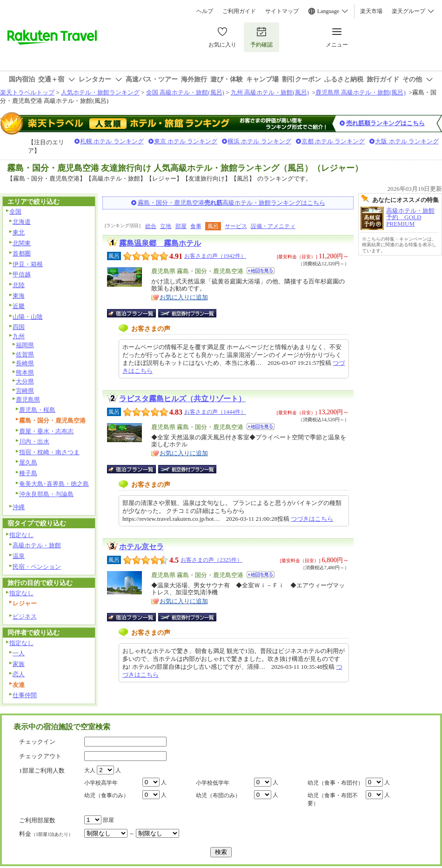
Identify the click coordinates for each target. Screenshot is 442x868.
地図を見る (261, 271)
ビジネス (25, 616)
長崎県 (25, 363)
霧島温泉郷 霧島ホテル (160, 243)
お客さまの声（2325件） (211, 560)
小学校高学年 (101, 783)
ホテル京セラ (141, 547)
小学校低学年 (213, 783)
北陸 (19, 285)
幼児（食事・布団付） (335, 783)
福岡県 (25, 345)
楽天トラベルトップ (27, 92)
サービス (236, 226)
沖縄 (19, 507)
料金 (46, 834)
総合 (151, 226)
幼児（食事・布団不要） (333, 799)
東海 (19, 296)
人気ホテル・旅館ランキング (100, 92)
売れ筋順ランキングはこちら (385, 123)
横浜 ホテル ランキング (259, 141)
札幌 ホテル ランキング (112, 141)
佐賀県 (25, 354)
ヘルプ (205, 11)
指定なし (21, 535)
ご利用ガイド (239, 11)
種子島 (28, 473)
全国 (15, 212)
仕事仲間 (25, 695)
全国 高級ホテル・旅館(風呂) (185, 92)
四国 (19, 327)
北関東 (22, 243)
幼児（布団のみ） (218, 795)
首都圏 (22, 253)
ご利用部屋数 (37, 820)
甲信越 (22, 274)
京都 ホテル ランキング (333, 141)
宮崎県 (25, 391)
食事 (196, 226)
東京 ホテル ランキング (186, 141)
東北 (19, 232)
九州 (19, 336)
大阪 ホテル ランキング (407, 141)
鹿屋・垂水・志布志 (46, 431)
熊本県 (25, 373)
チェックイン (37, 742)
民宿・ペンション (37, 567)
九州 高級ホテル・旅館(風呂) (270, 92)
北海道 (22, 222)
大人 (90, 770)
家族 (19, 664)
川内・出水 (34, 441)
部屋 (181, 226)
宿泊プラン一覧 (136, 313)
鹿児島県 (28, 400)
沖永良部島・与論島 (46, 494)
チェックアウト (40, 756)
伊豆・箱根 (28, 264)
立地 (166, 226)
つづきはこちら (312, 519)
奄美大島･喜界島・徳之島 (54, 484)
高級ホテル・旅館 (37, 545)
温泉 (19, 556)
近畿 (19, 306)
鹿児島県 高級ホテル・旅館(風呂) (361, 92)
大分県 (25, 381)
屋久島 (28, 462)
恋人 (19, 674)
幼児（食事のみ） (107, 795)
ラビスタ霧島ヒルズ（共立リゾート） (182, 399)
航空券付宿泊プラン (187, 313)
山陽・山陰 (28, 317)
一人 (19, 653)
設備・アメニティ (273, 226)
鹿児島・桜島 (37, 410)
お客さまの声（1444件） (215, 412)
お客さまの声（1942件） (215, 256)
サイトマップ (282, 11)
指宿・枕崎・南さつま (49, 452)
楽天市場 (371, 11)
